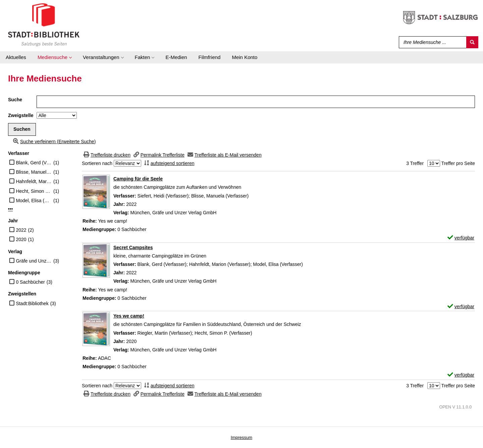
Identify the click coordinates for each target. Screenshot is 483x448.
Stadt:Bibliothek (32, 303)
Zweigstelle (21, 115)
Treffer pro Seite (458, 163)
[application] (55, 57)
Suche (15, 100)
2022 (21, 230)
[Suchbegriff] (431, 42)
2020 (21, 239)
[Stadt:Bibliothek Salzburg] (44, 24)
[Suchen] (472, 42)
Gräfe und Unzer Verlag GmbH (34, 261)
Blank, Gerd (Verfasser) (34, 163)
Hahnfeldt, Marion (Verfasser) (34, 181)
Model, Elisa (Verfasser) (34, 201)
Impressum (241, 437)
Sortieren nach (97, 163)
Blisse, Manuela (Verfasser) (34, 172)
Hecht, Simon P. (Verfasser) (34, 191)
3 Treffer (415, 163)
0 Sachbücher (30, 282)
